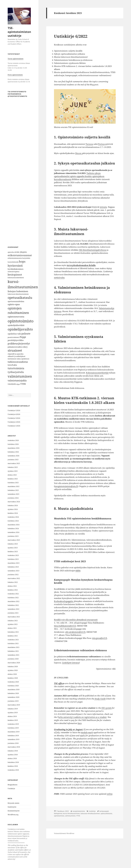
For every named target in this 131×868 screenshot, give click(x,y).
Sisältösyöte (12, 807)
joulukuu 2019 (13, 701)
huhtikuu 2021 (13, 643)
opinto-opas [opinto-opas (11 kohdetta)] (14, 304)
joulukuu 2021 (13, 613)
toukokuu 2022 (13, 594)
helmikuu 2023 (13, 567)
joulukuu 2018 (13, 743)
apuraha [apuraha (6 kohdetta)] (11, 252)
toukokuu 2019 (13, 724)
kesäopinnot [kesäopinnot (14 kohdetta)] (15, 275)
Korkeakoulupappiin (64, 601)
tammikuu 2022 (13, 609)
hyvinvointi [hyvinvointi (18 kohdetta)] (15, 266)
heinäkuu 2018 (13, 762)
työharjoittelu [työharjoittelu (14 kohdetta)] (16, 372)
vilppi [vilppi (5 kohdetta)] (18, 384)
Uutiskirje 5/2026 (14, 410)
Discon (79, 153)
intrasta (103, 207)
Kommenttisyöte (14, 811)
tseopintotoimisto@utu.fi (66, 486)
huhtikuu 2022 (13, 598)
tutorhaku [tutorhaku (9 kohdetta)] (12, 365)
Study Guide (100, 699)
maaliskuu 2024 (14, 525)
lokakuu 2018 (13, 751)
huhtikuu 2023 (13, 559)
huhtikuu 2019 (13, 728)
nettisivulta (59, 278)
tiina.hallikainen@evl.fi (65, 626)
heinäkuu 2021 (13, 632)
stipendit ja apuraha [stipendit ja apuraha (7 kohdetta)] (16, 354)
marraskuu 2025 (14, 463)
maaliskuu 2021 (14, 647)
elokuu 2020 (12, 674)
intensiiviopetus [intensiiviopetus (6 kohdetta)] (13, 272)
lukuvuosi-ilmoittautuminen (90, 813)
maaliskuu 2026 (14, 448)
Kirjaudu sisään (13, 803)
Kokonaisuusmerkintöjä (97, 373)
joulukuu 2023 (13, 536)
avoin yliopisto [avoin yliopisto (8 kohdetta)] (21, 252)
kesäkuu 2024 (13, 513)
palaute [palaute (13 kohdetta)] (26, 333)
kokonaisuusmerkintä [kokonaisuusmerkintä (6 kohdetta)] (16, 278)
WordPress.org (13, 815)
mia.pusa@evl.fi (100, 638)
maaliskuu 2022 (14, 601)
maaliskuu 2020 (14, 690)
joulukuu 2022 (13, 575)
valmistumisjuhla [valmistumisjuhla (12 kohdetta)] (17, 380)
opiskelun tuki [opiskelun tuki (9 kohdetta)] (14, 334)
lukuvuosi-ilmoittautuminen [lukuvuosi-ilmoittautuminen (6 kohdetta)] (18, 294)
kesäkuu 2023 (13, 552)
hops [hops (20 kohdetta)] (22, 261)
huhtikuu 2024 (13, 521)
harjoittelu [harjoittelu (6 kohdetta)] (26, 258)
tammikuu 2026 (13, 456)
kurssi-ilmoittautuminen (71, 813)
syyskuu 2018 (13, 755)
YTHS (78, 816)
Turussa (89, 144)
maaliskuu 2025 (14, 486)
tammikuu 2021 (13, 655)
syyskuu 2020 (13, 670)
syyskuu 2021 (13, 624)
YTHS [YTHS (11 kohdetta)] (23, 384)
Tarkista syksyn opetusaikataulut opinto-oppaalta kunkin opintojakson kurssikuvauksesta (79, 176)
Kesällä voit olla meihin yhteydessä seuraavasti (76, 620)
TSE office (59, 683)
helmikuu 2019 (13, 736)
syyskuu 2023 (13, 548)
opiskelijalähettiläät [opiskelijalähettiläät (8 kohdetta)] (16, 325)
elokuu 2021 (12, 628)
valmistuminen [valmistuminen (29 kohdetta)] (20, 376)
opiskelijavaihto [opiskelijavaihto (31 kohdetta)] (20, 329)
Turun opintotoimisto (16, 59)
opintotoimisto (59, 816)
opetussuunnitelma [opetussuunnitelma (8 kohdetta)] (16, 301)
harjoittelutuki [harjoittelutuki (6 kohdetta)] (13, 262)
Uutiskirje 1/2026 (14, 426)
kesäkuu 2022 (13, 590)
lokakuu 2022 (13, 582)
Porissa (101, 144)
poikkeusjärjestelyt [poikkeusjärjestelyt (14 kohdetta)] (19, 343)
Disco (73, 686)
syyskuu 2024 (13, 509)
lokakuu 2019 (13, 709)
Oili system (106, 708)
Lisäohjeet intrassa (71, 663)
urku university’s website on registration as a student (83, 717)
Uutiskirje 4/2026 (14, 414)
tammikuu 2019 (13, 739)
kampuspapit (104, 811)
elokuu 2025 (12, 475)
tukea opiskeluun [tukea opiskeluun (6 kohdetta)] (23, 359)
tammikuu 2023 (13, 571)
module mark (87, 732)
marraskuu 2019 (14, 705)
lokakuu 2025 (13, 467)
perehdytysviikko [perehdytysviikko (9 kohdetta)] (16, 340)
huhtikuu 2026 (13, 444)
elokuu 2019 (12, 716)
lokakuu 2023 (13, 544)
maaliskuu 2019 (14, 732)
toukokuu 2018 (13, 770)
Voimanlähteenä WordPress (64, 833)
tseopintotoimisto (79, 811)
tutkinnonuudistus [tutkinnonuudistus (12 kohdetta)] (18, 362)
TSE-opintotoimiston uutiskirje (19, 32)
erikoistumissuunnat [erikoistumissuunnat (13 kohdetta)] (20, 255)
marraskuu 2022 (14, 578)
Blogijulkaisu (13, 785)
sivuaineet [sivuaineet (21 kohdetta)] (15, 350)
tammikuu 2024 (13, 532)
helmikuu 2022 (13, 605)
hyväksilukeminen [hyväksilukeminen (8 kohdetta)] (16, 269)
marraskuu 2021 (14, 617)
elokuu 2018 (12, 758)
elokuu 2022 (12, 586)
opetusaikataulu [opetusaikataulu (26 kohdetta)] (20, 298)
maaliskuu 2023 (14, 563)
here (80, 723)
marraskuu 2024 (14, 502)
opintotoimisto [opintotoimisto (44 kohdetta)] (21, 321)
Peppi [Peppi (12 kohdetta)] (23, 337)
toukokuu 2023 (13, 555)
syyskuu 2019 (13, 713)
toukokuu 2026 (13, 440)
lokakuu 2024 (13, 505)
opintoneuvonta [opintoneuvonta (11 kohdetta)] (16, 317)
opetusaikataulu (106, 813)
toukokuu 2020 (13, 682)
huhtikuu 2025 (13, 483)
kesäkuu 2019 (13, 720)
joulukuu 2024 (13, 498)
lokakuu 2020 (13, 667)
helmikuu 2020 (13, 693)
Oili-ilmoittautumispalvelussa (92, 250)
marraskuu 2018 (14, 747)
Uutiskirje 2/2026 (14, 422)
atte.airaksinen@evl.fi (75, 632)
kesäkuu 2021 (13, 636)
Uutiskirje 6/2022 (71, 36)
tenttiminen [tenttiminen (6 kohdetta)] (12, 359)
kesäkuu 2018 (13, 766)
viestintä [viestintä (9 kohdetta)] (12, 384)
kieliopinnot (58, 813)
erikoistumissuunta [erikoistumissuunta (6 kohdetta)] (15, 258)
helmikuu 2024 (13, 529)
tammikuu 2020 (13, 697)
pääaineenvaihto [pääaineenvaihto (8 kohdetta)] (15, 347)
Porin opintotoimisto (15, 75)
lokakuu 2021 (13, 621)
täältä (78, 571)
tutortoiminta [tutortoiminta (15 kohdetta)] (16, 368)
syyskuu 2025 (13, 471)
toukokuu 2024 (13, 517)
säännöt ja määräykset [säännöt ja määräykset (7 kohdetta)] (17, 356)
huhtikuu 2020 (13, 686)
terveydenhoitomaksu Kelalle (81, 265)
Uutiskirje (11, 789)
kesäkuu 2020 (13, 678)
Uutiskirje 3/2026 (14, 418)
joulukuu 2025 (13, 460)
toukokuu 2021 (13, 640)
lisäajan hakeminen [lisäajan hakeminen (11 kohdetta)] (18, 291)
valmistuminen (70, 816)
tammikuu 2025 (13, 494)
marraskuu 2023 (14, 540)
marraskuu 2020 (14, 663)
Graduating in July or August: (69, 729)
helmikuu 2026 (13, 452)
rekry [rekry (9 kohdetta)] (25, 347)
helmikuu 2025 (13, 490)
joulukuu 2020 (13, 659)
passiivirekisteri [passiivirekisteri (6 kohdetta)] (13, 337)
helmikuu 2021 (13, 651)
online (110, 794)
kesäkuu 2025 (13, 479)
